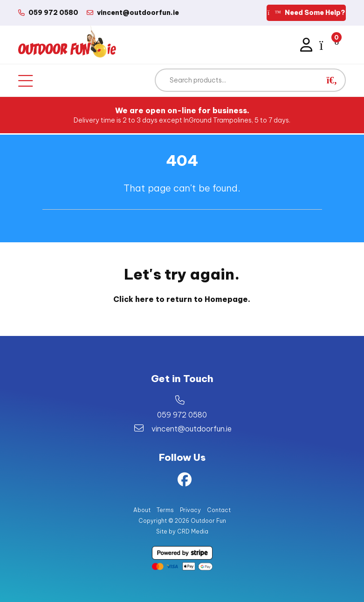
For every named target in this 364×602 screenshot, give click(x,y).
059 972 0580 (182, 415)
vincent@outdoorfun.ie (192, 429)
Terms (165, 510)
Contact (219, 510)
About (142, 510)
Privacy (190, 510)
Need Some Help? (306, 13)
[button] (332, 80)
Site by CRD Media (182, 531)
